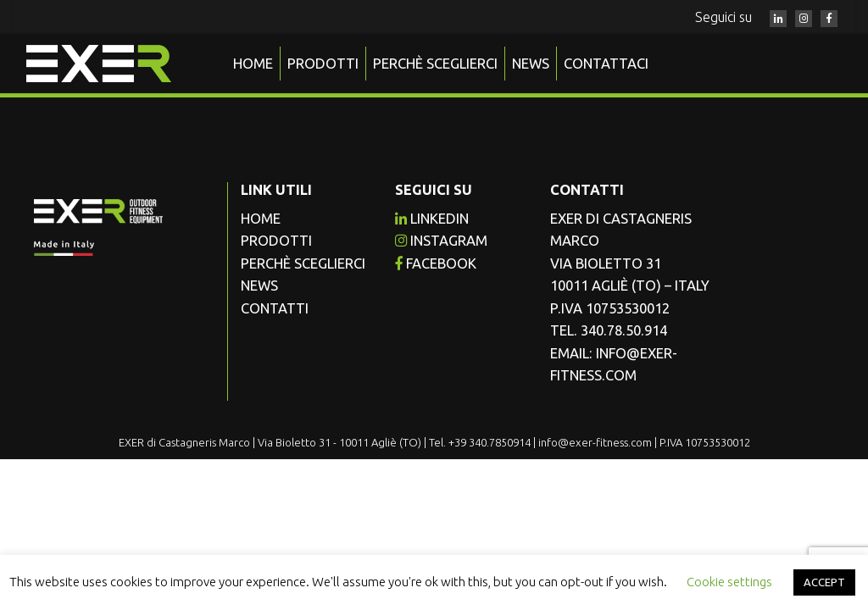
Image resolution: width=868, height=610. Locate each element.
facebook (436, 263)
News (531, 64)
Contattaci (606, 64)
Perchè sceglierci (435, 64)
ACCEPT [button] (824, 582)
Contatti (275, 308)
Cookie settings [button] (729, 582)
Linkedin (432, 219)
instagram (441, 241)
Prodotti (323, 64)
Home (253, 64)
